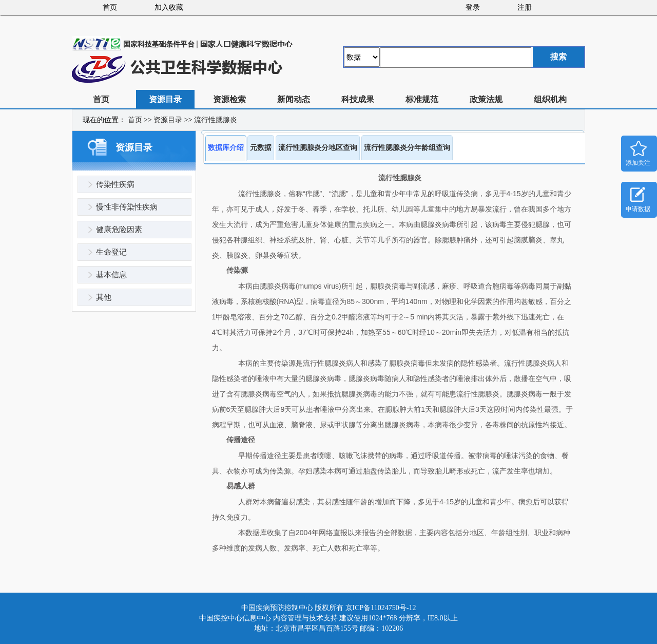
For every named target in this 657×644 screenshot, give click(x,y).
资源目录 (165, 99)
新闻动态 (294, 99)
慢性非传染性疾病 (127, 207)
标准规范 (422, 99)
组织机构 (550, 99)
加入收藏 (169, 7)
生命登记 (111, 252)
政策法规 (486, 99)
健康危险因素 (119, 230)
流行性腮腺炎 (216, 120)
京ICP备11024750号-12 (381, 608)
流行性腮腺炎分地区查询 (318, 148)
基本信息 (111, 275)
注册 (525, 7)
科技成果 (358, 99)
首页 (110, 7)
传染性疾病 (115, 184)
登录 (473, 7)
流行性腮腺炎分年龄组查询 (407, 148)
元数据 (261, 148)
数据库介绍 (226, 148)
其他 (104, 297)
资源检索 (229, 99)
